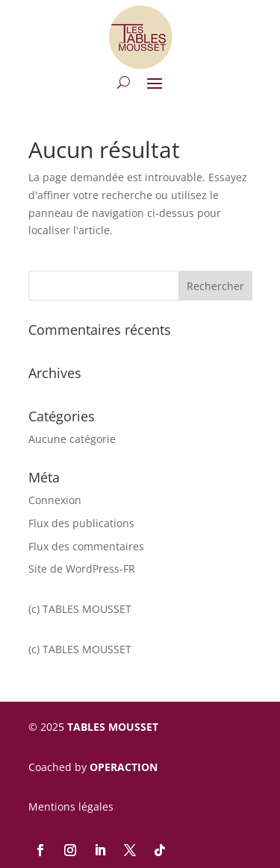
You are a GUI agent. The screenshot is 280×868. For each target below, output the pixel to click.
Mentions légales (71, 806)
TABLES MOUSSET (113, 727)
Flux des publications (81, 523)
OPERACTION (124, 767)
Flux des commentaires (86, 546)
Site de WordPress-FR (82, 569)
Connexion (55, 500)
